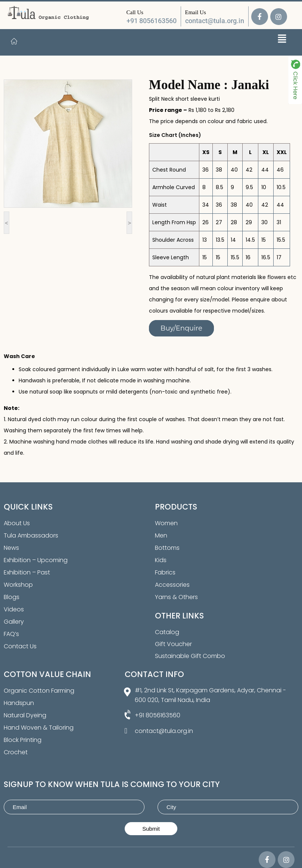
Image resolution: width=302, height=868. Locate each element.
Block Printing (23, 740)
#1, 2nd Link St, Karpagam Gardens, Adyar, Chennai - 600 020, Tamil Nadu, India (210, 695)
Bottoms (167, 548)
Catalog (167, 632)
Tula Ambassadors (31, 535)
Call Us (135, 12)
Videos (14, 609)
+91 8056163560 (152, 21)
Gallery (14, 622)
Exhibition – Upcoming (36, 560)
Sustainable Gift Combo (190, 656)
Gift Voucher (173, 644)
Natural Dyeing (25, 715)
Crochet (16, 752)
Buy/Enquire (181, 328)
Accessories (172, 585)
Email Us (196, 12)
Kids (161, 560)
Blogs (12, 597)
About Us (17, 523)
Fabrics (165, 572)
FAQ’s (11, 634)
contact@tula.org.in (215, 21)
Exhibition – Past (27, 572)
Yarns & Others (176, 597)
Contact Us (20, 646)
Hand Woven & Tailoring (39, 728)
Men (161, 535)
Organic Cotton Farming (39, 691)
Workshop (18, 585)
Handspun (19, 703)
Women (166, 523)
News (11, 548)
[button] (282, 40)
